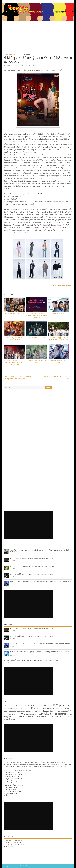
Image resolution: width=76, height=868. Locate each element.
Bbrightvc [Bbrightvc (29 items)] (33, 706)
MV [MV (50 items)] (69, 711)
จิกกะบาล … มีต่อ (62, 766)
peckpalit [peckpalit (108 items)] (47, 713)
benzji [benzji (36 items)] (44, 706)
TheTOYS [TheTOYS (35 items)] (38, 717)
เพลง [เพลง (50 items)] (13, 719)
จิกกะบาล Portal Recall (17, 774)
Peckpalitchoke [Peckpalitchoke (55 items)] (61, 714)
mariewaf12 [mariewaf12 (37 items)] (38, 711)
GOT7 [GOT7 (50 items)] (26, 708)
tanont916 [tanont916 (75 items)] (24, 716)
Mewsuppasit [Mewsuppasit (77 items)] (49, 711)
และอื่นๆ (6, 795)
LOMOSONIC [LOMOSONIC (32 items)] (30, 711)
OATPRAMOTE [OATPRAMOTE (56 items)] (18, 714)
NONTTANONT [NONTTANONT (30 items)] (8, 714)
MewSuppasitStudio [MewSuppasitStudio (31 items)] (62, 711)
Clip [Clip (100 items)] (58, 705)
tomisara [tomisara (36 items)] (44, 717)
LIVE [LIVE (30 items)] (25, 711)
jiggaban (8, 65)
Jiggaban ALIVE (15, 780)
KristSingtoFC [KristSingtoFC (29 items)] (16, 711)
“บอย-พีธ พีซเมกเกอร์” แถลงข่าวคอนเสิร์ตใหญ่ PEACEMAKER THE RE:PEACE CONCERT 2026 (41, 582)
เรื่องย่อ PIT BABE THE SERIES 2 (37, 337)
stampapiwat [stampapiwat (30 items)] (14, 717)
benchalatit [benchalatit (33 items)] (39, 706)
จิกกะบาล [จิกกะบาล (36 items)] (61, 717)
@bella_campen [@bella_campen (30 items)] (11, 706)
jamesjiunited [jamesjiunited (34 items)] (51, 708)
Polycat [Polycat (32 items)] (70, 714)
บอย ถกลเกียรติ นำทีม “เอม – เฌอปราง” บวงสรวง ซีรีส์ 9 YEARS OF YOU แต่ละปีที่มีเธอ (59, 339)
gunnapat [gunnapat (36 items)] (44, 708)
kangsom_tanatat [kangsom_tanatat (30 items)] (8, 711)
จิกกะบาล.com (16, 791)
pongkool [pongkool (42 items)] (7, 717)
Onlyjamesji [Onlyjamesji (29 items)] (38, 714)
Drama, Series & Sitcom (30, 65)
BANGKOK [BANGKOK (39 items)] (27, 706)
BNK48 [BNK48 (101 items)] (51, 705)
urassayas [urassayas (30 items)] (49, 717)
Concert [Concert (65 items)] (65, 705)
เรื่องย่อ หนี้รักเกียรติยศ (59, 314)
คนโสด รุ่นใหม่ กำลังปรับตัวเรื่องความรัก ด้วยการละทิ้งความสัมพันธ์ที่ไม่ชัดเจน (37, 316)
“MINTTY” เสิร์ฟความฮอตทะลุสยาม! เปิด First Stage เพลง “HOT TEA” (32, 566)
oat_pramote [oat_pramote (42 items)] (30, 714)
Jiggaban (15, 793)
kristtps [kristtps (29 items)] (22, 711)
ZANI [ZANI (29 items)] (53, 717)
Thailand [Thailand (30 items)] (32, 717)
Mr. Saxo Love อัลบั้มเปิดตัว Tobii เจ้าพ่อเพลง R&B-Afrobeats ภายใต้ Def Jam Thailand (31, 660)
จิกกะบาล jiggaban (16, 772)
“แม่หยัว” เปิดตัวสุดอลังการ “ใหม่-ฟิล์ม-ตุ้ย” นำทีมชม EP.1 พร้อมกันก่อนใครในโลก (14, 363)
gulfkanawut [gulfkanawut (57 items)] (35, 708)
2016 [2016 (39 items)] (5, 706)
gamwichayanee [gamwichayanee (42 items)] (10, 708)
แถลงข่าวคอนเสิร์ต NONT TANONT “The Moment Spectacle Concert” (32, 574)
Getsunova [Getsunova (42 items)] (19, 708)
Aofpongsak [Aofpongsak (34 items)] (20, 706)
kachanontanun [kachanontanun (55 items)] (63, 708)
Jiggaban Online (15, 782)
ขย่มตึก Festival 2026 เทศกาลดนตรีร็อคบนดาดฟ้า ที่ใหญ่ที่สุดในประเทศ (33, 559)
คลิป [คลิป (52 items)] (57, 716)
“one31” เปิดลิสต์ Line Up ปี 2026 (14, 314)
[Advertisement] (38, 37)
